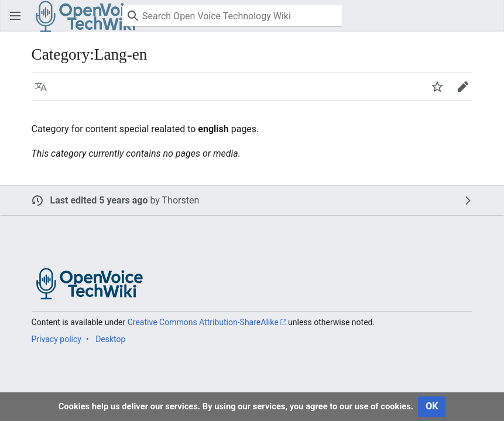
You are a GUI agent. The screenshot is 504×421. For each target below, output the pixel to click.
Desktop (110, 339)
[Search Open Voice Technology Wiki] (232, 16)
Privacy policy (56, 339)
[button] (15, 16)
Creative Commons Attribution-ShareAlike (203, 322)
